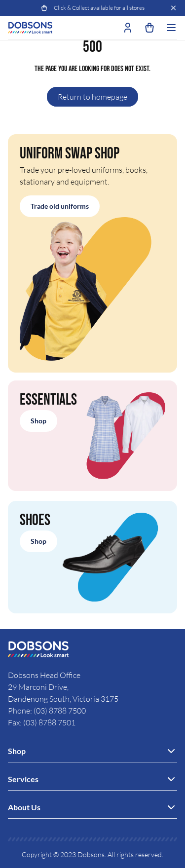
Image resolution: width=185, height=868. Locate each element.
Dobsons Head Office (45, 675)
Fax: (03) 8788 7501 (42, 722)
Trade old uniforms (60, 206)
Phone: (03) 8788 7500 (47, 711)
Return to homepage (92, 97)
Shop (38, 421)
